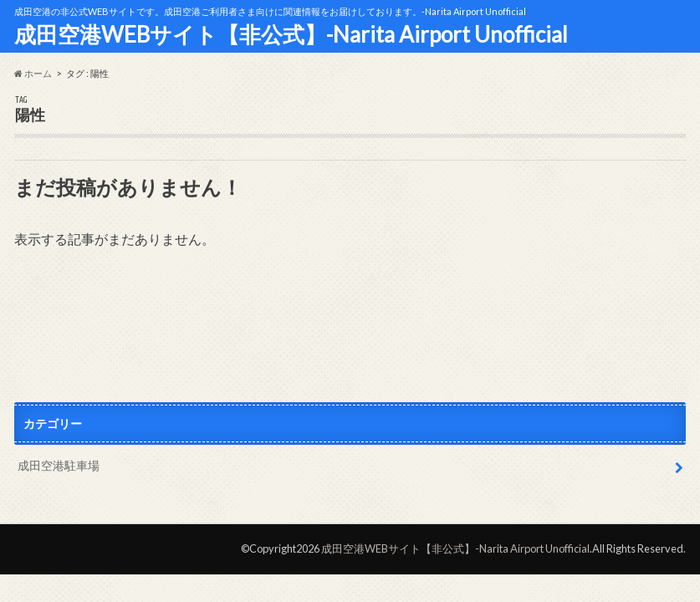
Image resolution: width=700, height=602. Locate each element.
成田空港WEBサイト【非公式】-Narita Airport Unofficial (291, 34)
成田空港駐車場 (59, 465)
